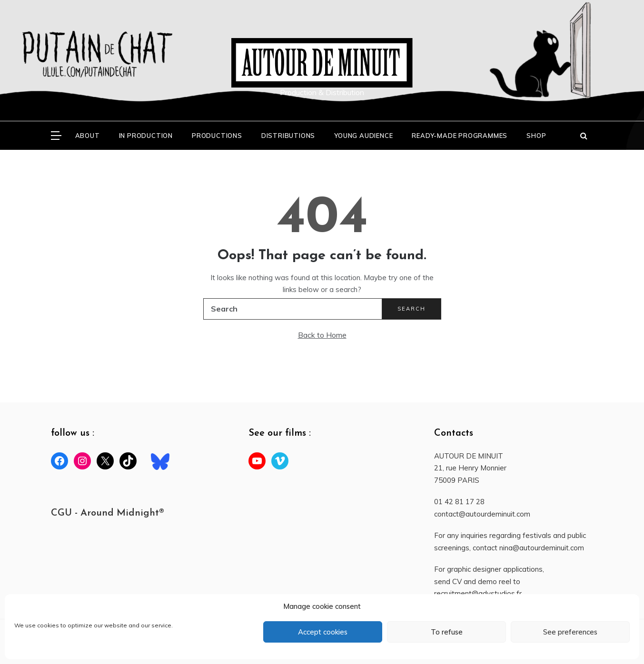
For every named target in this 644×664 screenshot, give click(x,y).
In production (146, 136)
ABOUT (88, 136)
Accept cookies (323, 632)
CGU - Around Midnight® (108, 513)
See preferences (570, 632)
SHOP (536, 136)
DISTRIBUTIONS (288, 136)
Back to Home (322, 335)
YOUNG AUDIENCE (363, 136)
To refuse (447, 632)
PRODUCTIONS (217, 136)
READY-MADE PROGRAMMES (460, 136)
